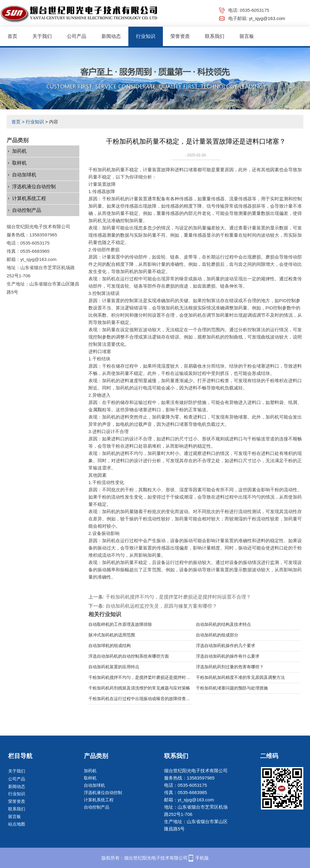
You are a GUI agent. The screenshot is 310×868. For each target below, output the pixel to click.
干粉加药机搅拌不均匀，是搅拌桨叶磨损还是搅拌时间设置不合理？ (178, 597)
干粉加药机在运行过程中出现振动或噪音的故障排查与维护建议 (140, 699)
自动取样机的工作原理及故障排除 (120, 624)
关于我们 (42, 36)
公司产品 (77, 36)
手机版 (202, 858)
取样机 (19, 163)
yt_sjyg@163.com (267, 18)
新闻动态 (111, 36)
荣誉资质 (180, 36)
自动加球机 (24, 175)
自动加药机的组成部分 (217, 635)
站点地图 (17, 824)
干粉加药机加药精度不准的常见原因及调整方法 (240, 677)
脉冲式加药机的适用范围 (112, 635)
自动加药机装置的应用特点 (114, 667)
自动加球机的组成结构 (110, 646)
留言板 (247, 36)
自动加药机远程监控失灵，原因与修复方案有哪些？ (161, 606)
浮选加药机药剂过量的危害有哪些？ (230, 667)
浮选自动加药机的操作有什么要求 (228, 656)
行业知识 (146, 36)
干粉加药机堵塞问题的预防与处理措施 (232, 688)
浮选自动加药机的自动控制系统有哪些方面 (129, 656)
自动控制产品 (27, 210)
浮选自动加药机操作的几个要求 (226, 646)
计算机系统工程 (29, 198)
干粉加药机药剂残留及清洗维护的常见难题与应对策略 (139, 688)
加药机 (19, 151)
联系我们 (215, 36)
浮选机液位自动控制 (34, 187)
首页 (12, 36)
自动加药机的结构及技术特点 (223, 624)
